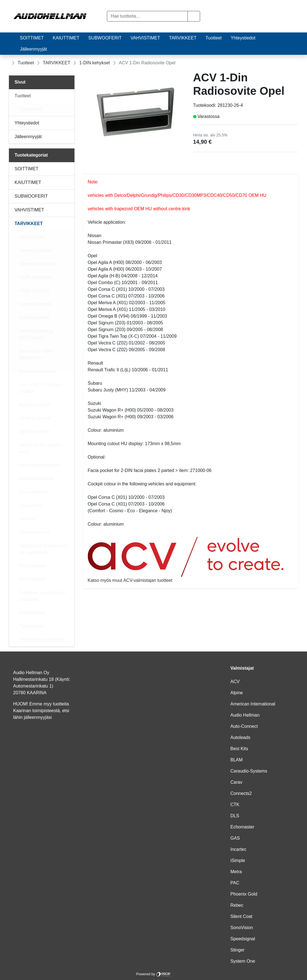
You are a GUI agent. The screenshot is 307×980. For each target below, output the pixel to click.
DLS (235, 816)
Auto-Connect (244, 726)
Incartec (238, 849)
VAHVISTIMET (146, 38)
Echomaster (242, 827)
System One (243, 961)
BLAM (236, 760)
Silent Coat (241, 916)
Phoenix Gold (244, 894)
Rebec (237, 905)
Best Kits (239, 749)
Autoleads (240, 737)
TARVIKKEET (183, 38)
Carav (236, 782)
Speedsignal (243, 939)
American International (253, 704)
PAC (235, 883)
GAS (235, 838)
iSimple (238, 860)
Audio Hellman (245, 715)
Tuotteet (214, 38)
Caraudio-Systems (249, 771)
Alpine (236, 693)
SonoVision (242, 928)
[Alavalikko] (69, 96)
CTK (235, 805)
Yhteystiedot (243, 38)
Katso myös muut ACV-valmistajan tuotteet (191, 560)
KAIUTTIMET (66, 38)
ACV (235, 682)
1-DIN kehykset (94, 63)
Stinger (237, 950)
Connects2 (241, 793)
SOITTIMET (32, 38)
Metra (236, 872)
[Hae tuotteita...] (147, 16)
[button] (194, 16)
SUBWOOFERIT (105, 38)
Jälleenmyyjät (33, 49)
